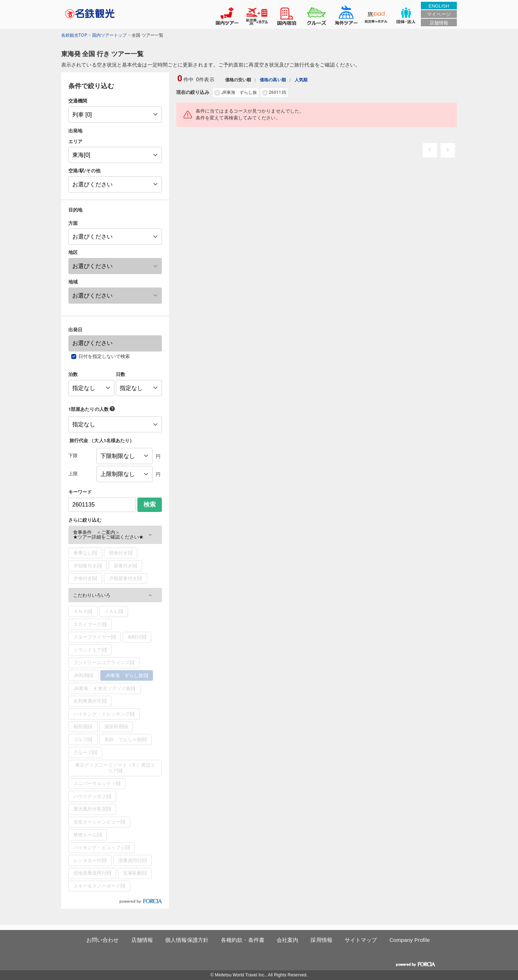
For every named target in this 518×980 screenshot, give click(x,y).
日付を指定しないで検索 (104, 356)
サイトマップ (361, 940)
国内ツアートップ (110, 35)
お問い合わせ (103, 940)
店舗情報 (439, 23)
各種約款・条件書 (243, 940)
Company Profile (410, 940)
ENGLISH (439, 6)
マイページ (439, 14)
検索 (150, 505)
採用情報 (321, 940)
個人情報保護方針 (187, 940)
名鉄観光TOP (74, 35)
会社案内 (287, 940)
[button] (115, 535)
